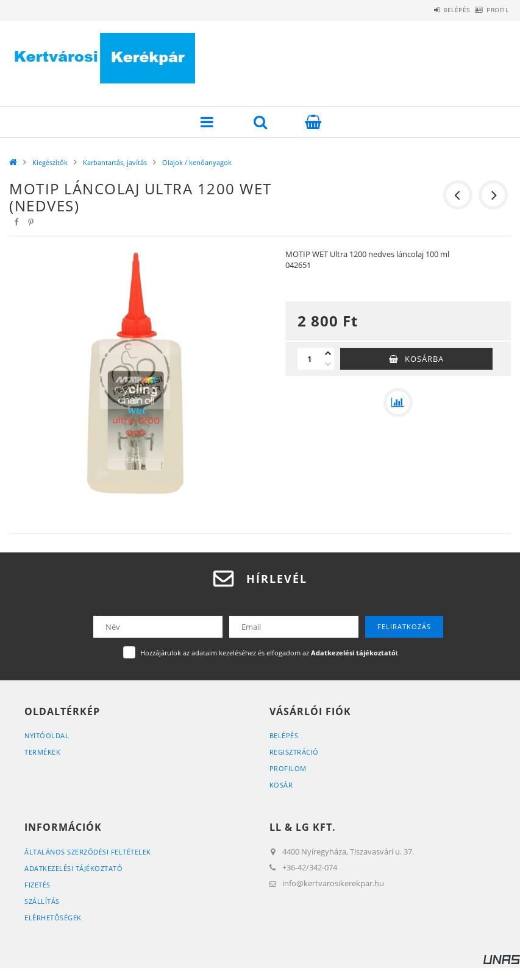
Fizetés (37, 885)
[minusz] (328, 364)
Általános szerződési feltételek (88, 852)
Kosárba (424, 359)
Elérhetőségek (53, 918)
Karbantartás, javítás (115, 162)
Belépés (436, 10)
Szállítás (42, 901)
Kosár (281, 785)
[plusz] (328, 353)
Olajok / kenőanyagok (197, 162)
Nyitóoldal (47, 735)
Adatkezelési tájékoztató (73, 868)
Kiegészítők (50, 162)
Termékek (42, 752)
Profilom (288, 768)
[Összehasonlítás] (398, 403)
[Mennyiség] (310, 359)
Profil (491, 10)
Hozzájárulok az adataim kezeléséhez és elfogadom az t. (270, 653)
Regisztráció (294, 752)
